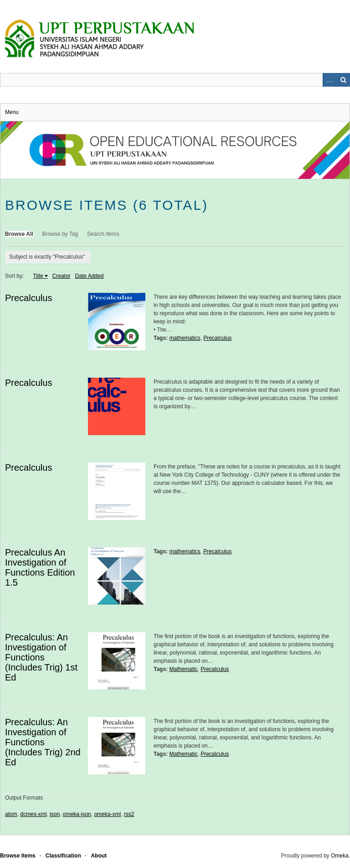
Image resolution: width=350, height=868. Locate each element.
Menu (12, 112)
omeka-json (77, 814)
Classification (63, 856)
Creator (62, 276)
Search (343, 80)
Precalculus (28, 298)
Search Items (103, 234)
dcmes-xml (33, 814)
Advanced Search (329, 80)
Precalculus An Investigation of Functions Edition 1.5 (40, 567)
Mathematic (183, 669)
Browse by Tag (60, 234)
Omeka (340, 856)
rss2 (129, 814)
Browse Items (18, 856)
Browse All (19, 234)
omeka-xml (107, 814)
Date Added (90, 276)
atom (11, 814)
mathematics (185, 338)
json (55, 814)
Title (38, 276)
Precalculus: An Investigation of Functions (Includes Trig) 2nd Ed (43, 742)
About (99, 856)
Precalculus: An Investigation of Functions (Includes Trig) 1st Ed (41, 657)
